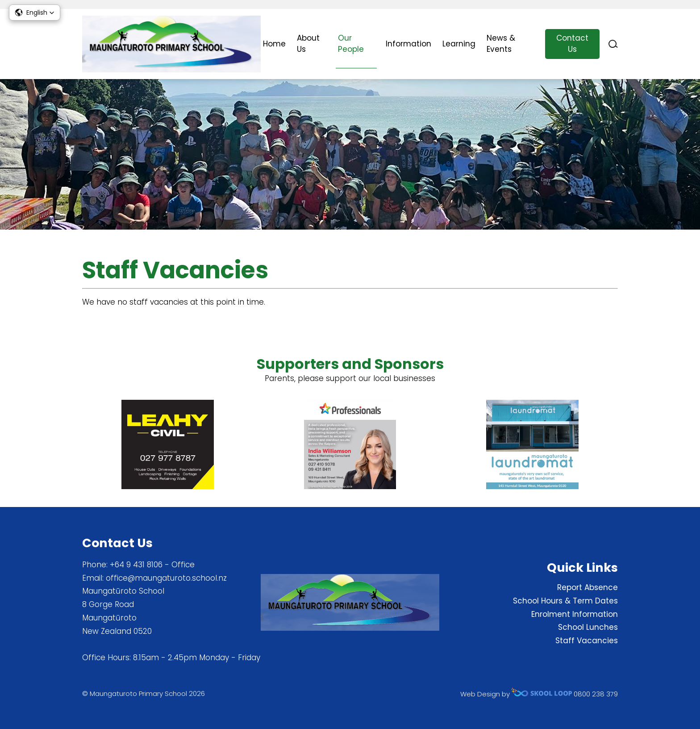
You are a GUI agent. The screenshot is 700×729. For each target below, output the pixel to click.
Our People (351, 44)
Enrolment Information (575, 614)
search (613, 44)
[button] (35, 13)
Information (408, 44)
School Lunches (588, 627)
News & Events (501, 44)
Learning (459, 44)
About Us (308, 44)
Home (274, 44)
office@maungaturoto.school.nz (166, 578)
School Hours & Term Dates (565, 601)
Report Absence (587, 587)
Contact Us (572, 44)
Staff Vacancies (587, 641)
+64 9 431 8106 (136, 565)
